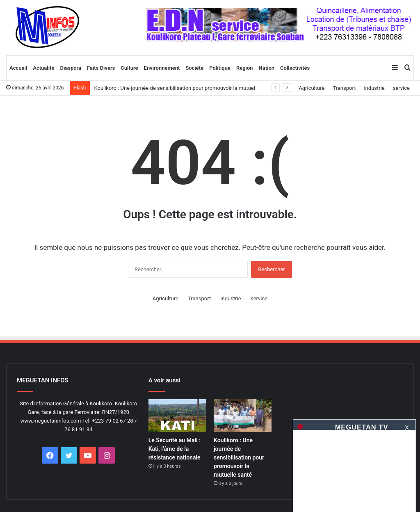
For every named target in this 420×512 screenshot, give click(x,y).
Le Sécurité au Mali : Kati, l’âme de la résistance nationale (175, 449)
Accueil (18, 68)
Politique (220, 68)
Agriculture (312, 88)
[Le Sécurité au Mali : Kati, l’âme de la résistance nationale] (177, 416)
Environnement (162, 68)
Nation (267, 68)
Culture (129, 68)
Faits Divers (101, 68)
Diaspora (71, 68)
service (401, 88)
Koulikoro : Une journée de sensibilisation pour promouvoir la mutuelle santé (184, 88)
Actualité (43, 68)
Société (194, 68)
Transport (344, 88)
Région (245, 68)
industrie (374, 88)
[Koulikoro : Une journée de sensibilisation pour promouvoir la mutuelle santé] (243, 416)
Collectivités (295, 68)
